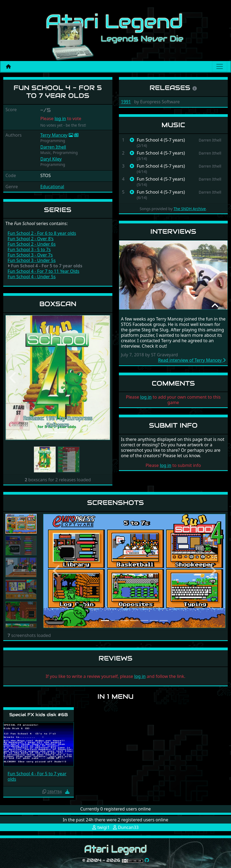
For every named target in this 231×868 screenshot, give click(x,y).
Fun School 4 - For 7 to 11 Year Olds (43, 271)
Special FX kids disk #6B (39, 715)
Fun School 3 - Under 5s (32, 260)
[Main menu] (220, 66)
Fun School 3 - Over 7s (30, 255)
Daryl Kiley (51, 159)
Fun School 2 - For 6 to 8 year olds (42, 233)
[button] (13, 378)
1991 (126, 102)
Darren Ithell (53, 147)
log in (60, 118)
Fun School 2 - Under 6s (32, 244)
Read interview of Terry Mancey (192, 360)
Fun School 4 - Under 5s (32, 277)
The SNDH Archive (190, 209)
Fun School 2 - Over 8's (31, 239)
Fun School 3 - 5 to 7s (29, 249)
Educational (52, 187)
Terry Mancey (54, 135)
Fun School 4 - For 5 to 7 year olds (37, 776)
